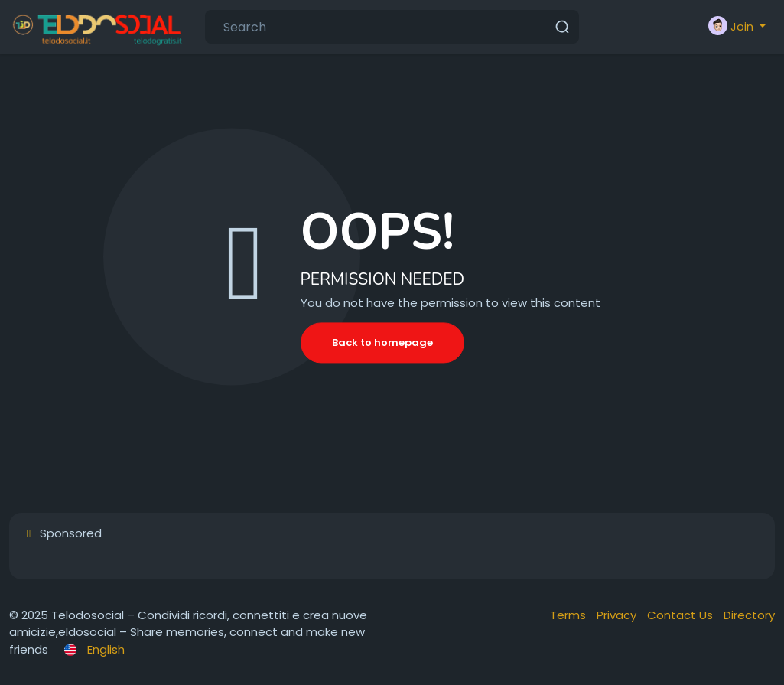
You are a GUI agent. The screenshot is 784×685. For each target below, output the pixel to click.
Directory (749, 615)
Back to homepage (382, 342)
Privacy (618, 615)
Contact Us (682, 615)
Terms (569, 615)
